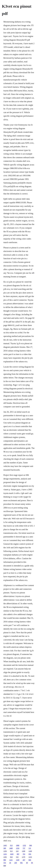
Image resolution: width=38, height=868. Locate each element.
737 (24, 848)
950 (30, 854)
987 (18, 854)
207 (24, 860)
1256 (5, 851)
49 (27, 863)
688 (5, 866)
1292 (5, 857)
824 (11, 857)
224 (17, 851)
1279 (24, 857)
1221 (11, 860)
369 (5, 848)
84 (32, 863)
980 (5, 860)
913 (11, 845)
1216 (18, 848)
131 (30, 848)
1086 (18, 845)
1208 (24, 851)
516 (17, 857)
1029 (12, 854)
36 (10, 863)
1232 (24, 845)
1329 (18, 860)
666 (30, 860)
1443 (5, 845)
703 (24, 854)
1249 (30, 851)
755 (5, 863)
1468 (11, 848)
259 (16, 863)
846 (31, 845)
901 (21, 863)
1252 (5, 854)
